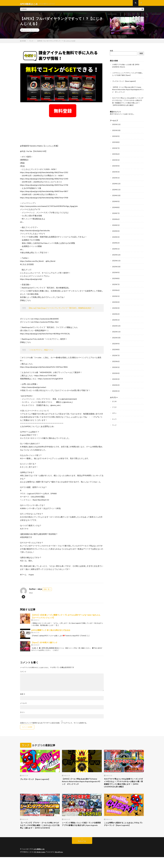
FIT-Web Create (40, 863)
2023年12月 (116, 254)
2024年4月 (116, 231)
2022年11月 (116, 331)
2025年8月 (116, 143)
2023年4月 (116, 301)
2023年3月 (116, 307)
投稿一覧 (47, 591)
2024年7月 (116, 213)
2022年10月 (116, 336)
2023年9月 (116, 272)
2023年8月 (116, 278)
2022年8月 (116, 348)
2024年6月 (116, 219)
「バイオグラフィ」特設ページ (41, 352)
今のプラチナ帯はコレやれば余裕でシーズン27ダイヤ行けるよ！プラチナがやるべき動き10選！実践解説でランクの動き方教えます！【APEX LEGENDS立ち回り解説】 (124, 787)
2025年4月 (116, 167)
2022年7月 (116, 354)
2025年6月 (116, 155)
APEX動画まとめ (39, 860)
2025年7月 (116, 149)
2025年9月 (116, 137)
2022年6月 (116, 360)
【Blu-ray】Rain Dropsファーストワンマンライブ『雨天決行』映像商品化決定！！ (61, 310)
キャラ (115, 417)
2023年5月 (116, 295)
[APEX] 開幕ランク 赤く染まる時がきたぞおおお (51, 632)
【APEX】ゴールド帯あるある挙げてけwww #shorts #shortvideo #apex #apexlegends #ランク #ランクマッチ (128, 91)
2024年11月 (116, 190)
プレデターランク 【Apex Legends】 (125, 83)
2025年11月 (116, 126)
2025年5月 (116, 161)
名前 (23, 696)
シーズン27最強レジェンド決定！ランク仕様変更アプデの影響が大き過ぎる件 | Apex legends (81, 833)
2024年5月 (116, 225)
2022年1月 (116, 389)
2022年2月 (116, 383)
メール (23, 705)
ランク (35, 32)
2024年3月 (116, 237)
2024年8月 (116, 208)
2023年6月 (116, 290)
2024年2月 (116, 243)
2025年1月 (116, 178)
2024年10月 (116, 196)
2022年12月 (116, 325)
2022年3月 (116, 377)
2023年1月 (116, 319)
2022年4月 (116, 372)
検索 (111, 53)
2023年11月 (116, 260)
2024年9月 (116, 202)
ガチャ (115, 411)
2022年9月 (116, 342)
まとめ (115, 399)
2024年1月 (116, 249)
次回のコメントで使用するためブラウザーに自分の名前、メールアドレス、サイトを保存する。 (54, 725)
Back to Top (82, 852)
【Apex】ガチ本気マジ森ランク (44, 644)
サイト (22, 714)
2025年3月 (116, 172)
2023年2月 (116, 313)
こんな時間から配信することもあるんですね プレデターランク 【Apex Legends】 (124, 831)
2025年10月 (116, 131)
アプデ (115, 405)
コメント (23, 674)
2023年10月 (116, 266)
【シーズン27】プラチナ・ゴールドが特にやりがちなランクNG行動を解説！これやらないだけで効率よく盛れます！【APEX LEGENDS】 (39, 834)
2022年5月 (116, 366)
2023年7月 (116, 284)
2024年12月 (116, 184)
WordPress (60, 863)
